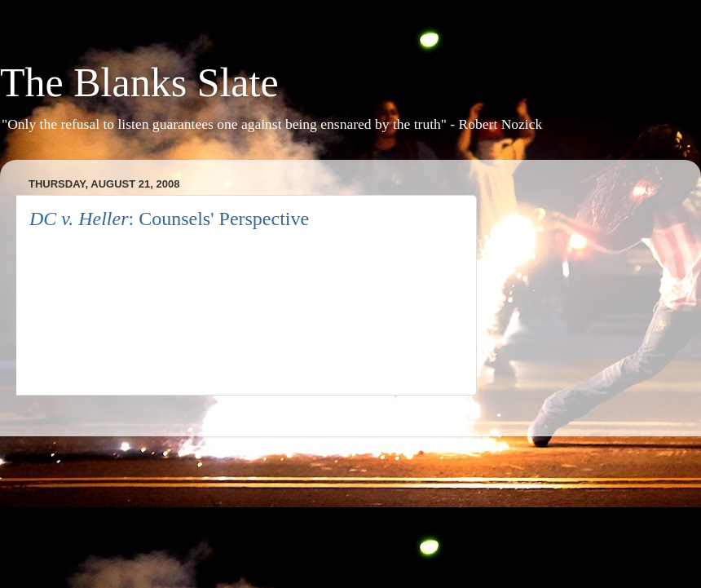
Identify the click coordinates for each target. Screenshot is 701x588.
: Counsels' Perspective (169, 219)
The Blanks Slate (139, 82)
